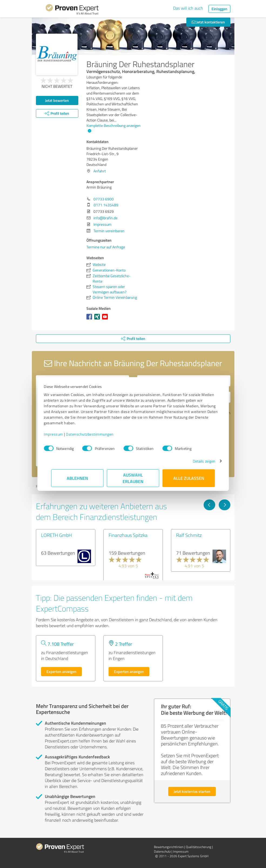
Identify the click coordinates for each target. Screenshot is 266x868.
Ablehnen (77, 478)
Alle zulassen (189, 478)
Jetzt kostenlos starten (192, 791)
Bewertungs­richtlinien (169, 847)
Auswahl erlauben (133, 478)
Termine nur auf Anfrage (106, 247)
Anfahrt (100, 171)
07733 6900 (104, 199)
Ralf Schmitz (189, 535)
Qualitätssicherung (198, 847)
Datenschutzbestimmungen (97, 434)
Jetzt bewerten (57, 100)
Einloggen (219, 9)
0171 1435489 (106, 205)
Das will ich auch (188, 8)
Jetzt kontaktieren (208, 22)
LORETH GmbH (56, 535)
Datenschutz (162, 851)
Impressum (61, 434)
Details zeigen (196, 461)
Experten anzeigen (61, 671)
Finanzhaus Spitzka (128, 535)
